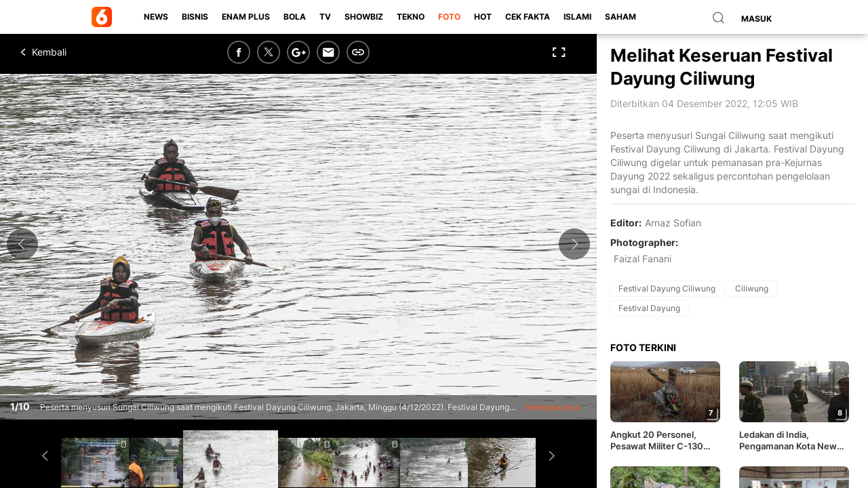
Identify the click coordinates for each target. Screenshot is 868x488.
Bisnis (195, 17)
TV (325, 17)
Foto (449, 17)
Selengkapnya (552, 407)
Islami (577, 17)
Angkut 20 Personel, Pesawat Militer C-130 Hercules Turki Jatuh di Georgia (659, 441)
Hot (483, 17)
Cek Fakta (528, 17)
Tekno (411, 17)
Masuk (756, 19)
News (156, 17)
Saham (620, 17)
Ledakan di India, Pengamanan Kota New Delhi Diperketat (788, 441)
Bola (295, 17)
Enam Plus (246, 17)
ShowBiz (364, 17)
